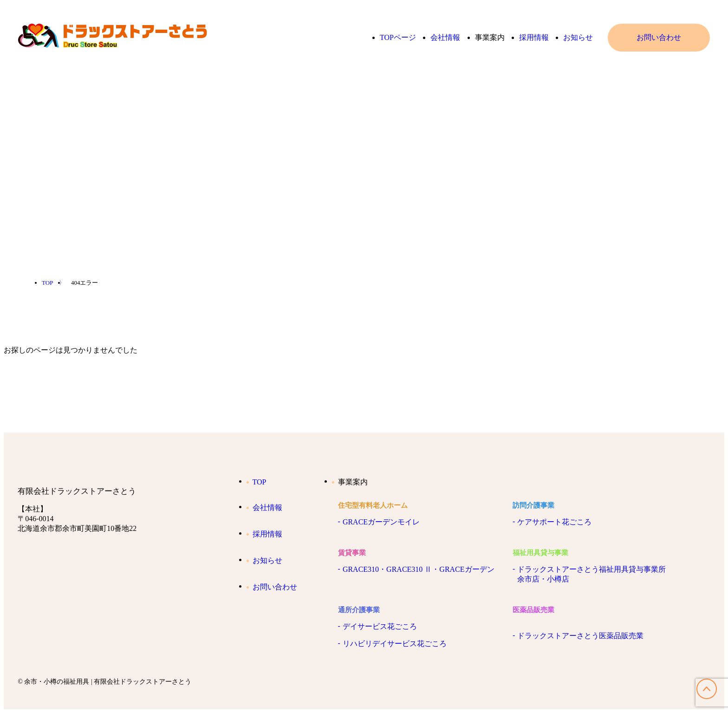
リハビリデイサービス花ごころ (395, 644)
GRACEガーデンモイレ (381, 522)
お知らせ (578, 37)
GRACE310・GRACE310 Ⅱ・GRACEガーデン (419, 569)
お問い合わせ (659, 37)
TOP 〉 (53, 283)
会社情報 (445, 37)
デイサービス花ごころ (380, 626)
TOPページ (398, 37)
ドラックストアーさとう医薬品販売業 (580, 636)
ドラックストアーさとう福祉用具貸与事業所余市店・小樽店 (591, 574)
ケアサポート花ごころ (554, 522)
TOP (257, 482)
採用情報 (534, 37)
